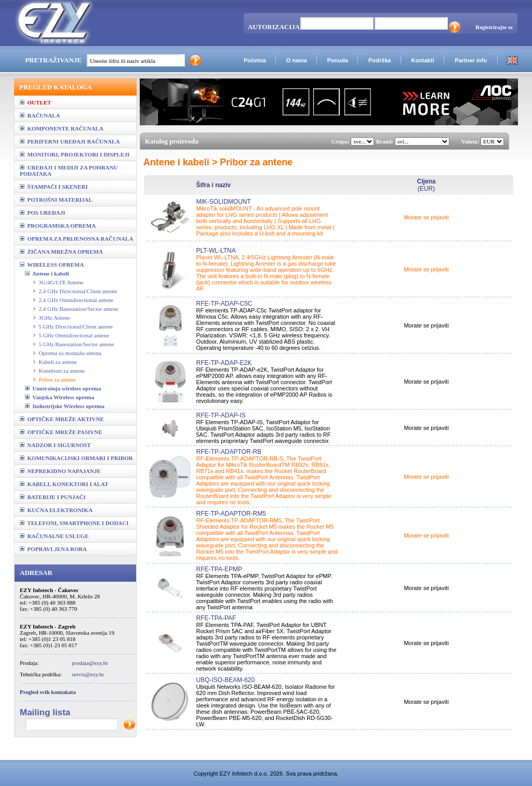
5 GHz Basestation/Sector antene (77, 344)
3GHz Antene (55, 318)
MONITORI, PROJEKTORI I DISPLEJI (75, 154)
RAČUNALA (40, 115)
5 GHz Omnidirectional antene (74, 335)
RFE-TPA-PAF (216, 618)
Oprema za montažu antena (70, 353)
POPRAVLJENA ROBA (53, 549)
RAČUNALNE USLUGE (54, 536)
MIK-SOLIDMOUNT (223, 202)
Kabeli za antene (58, 362)
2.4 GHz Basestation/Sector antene (79, 309)
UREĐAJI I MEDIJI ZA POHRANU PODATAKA (69, 171)
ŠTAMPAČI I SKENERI (54, 187)
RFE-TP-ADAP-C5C (224, 304)
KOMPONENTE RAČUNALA (62, 128)
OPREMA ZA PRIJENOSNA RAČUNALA (76, 239)
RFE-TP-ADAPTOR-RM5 (231, 514)
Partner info (471, 60)
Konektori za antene (62, 371)
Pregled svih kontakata (48, 692)
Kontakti (422, 60)
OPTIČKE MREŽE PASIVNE (61, 432)
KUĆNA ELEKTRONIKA (56, 510)
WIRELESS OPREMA (52, 265)
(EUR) (426, 185)
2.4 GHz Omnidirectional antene (76, 300)
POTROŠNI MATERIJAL (56, 200)
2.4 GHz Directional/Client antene (78, 291)
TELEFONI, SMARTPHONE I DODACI (74, 523)
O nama (297, 60)
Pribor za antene (57, 379)
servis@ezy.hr (88, 674)
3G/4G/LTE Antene (61, 282)
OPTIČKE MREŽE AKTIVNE (62, 419)
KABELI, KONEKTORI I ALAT (64, 484)
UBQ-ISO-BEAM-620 (225, 680)
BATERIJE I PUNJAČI (53, 497)
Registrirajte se (494, 27)
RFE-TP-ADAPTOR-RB (229, 452)
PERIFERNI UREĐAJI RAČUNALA (70, 141)
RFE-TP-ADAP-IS (221, 415)
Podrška (380, 60)
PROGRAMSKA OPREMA (58, 226)
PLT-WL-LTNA (216, 251)
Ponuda (338, 60)
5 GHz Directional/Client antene (76, 326)
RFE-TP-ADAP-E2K (224, 363)
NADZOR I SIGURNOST (55, 445)
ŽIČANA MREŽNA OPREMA (61, 252)
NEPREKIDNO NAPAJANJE (60, 471)
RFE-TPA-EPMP (219, 569)
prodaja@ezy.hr (90, 663)
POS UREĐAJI (43, 213)
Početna (255, 60)
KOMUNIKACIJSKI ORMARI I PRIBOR (76, 458)
